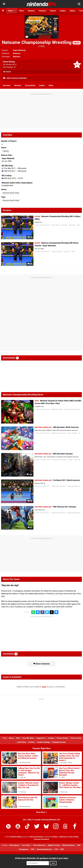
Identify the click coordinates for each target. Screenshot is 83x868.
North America (72, 433)
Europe (70, 460)
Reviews (18, 85)
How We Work (28, 738)
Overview (7, 85)
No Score (7, 72)
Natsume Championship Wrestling (41, 42)
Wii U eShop (56, 225)
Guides (42, 85)
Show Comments (41, 664)
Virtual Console (57, 252)
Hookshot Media (16, 837)
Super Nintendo (19, 50)
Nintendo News (69, 845)
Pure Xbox (26, 845)
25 (30, 528)
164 (29, 474)
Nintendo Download (58, 433)
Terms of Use (76, 738)
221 (29, 421)
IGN (79, 845)
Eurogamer (24, 849)
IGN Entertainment (37, 837)
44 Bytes (55, 837)
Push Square (14, 845)
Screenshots (30, 85)
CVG (56, 849)
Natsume (17, 53)
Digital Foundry (54, 845)
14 (30, 237)
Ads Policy (22, 742)
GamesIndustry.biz (44, 849)
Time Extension (39, 845)
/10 (15, 64)
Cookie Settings (44, 742)
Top (4, 738)
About (11, 738)
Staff (18, 738)
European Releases (74, 513)
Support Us (41, 738)
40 (30, 501)
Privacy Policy (62, 738)
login (44, 687)
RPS (62, 849)
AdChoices (63, 837)
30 (30, 264)
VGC (33, 849)
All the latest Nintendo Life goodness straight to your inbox (42, 858)
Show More (41, 812)
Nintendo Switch (57, 409)
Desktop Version (59, 742)
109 (29, 448)
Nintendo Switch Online (11, 193)
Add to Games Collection (15, 78)
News (51, 85)
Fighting (6, 151)
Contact (51, 738)
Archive (32, 742)
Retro (73, 252)
